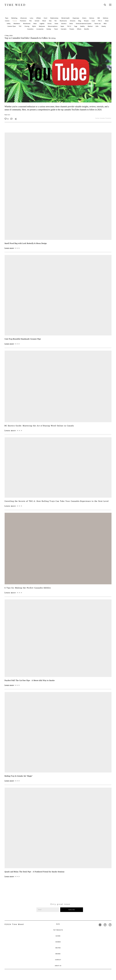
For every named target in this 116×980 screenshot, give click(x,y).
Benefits (87, 29)
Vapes (62, 26)
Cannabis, (103, 118)
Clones (50, 23)
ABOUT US (58, 966)
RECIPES (58, 948)
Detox (71, 23)
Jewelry (104, 26)
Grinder (37, 21)
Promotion (23, 21)
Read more (7, 115)
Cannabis (64, 29)
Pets (31, 21)
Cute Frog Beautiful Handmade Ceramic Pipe (23, 339)
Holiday (49, 29)
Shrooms (73, 21)
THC (20, 26)
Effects (79, 29)
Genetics (64, 23)
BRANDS (58, 954)
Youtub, (97, 118)
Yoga (76, 26)
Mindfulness (27, 23)
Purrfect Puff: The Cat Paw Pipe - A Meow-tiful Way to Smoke (30, 680)
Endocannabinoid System (84, 23)
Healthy (83, 26)
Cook (93, 21)
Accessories (40, 29)
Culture (7, 21)
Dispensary (76, 18)
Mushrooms (63, 21)
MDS (105, 23)
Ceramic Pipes (12, 26)
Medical (90, 26)
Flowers (72, 29)
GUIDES (58, 936)
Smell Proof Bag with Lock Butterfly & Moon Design (26, 243)
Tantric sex (98, 23)
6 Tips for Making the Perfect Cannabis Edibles (28, 588)
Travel (56, 29)
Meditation (17, 23)
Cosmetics (30, 29)
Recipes (86, 21)
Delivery (92, 18)
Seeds (56, 23)
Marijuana (42, 26)
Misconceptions (53, 26)
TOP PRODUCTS (58, 930)
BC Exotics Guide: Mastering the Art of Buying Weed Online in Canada (39, 426)
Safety (9, 23)
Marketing (14, 18)
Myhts (34, 26)
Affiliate (39, 18)
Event (46, 18)
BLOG (58, 924)
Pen (56, 21)
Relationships (54, 18)
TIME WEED (15, 5)
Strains (84, 18)
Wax (50, 21)
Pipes (7, 18)
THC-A (100, 21)
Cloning (27, 26)
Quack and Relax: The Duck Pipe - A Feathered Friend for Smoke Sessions (34, 872)
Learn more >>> (12, 248)
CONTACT (58, 960)
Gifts (97, 26)
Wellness (106, 18)
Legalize (42, 23)
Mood (44, 21)
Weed (107, 21)
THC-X (69, 26)
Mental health (66, 18)
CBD (99, 18)
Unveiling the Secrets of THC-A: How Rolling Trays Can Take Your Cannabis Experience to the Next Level (57, 501)
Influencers (24, 18)
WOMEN (58, 942)
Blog (80, 21)
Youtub (15, 21)
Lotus (32, 18)
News (35, 23)
